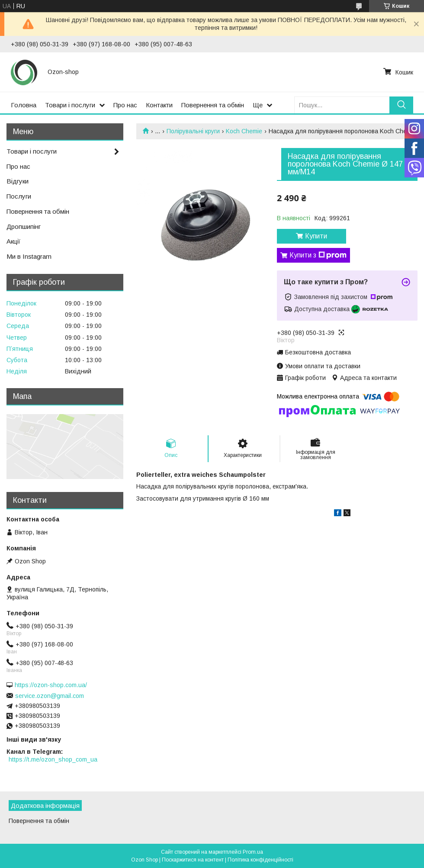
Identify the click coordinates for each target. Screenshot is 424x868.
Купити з (318, 255)
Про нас (125, 105)
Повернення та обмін (213, 105)
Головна (24, 105)
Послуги (19, 196)
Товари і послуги (70, 105)
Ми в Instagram (29, 256)
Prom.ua (253, 852)
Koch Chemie (244, 131)
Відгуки (18, 181)
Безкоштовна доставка (318, 352)
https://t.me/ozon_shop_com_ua (53, 759)
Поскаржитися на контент (193, 860)
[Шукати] (401, 105)
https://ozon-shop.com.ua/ (51, 685)
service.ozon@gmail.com (50, 696)
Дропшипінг (24, 227)
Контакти (159, 105)
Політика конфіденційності (260, 860)
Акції (13, 241)
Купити (316, 236)
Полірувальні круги (193, 131)
